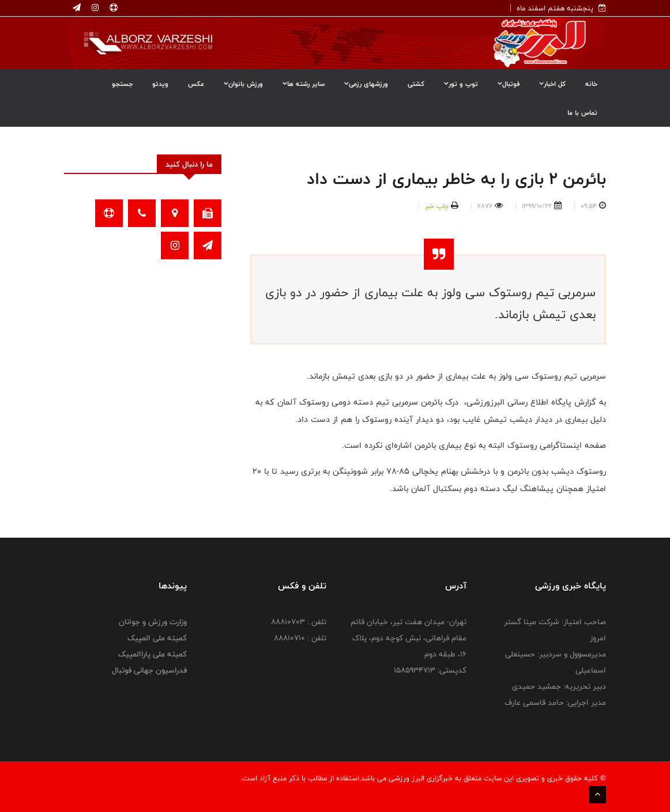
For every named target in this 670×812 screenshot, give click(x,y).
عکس (196, 84)
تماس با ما (582, 112)
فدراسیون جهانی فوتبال (149, 670)
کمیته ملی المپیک (157, 638)
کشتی (416, 84)
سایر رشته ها (304, 84)
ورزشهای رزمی (366, 84)
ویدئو (160, 84)
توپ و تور (461, 84)
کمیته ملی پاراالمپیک (153, 654)
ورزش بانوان (243, 84)
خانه (591, 84)
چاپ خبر (437, 206)
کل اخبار (552, 84)
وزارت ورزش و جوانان (153, 622)
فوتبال (509, 84)
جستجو (122, 84)
